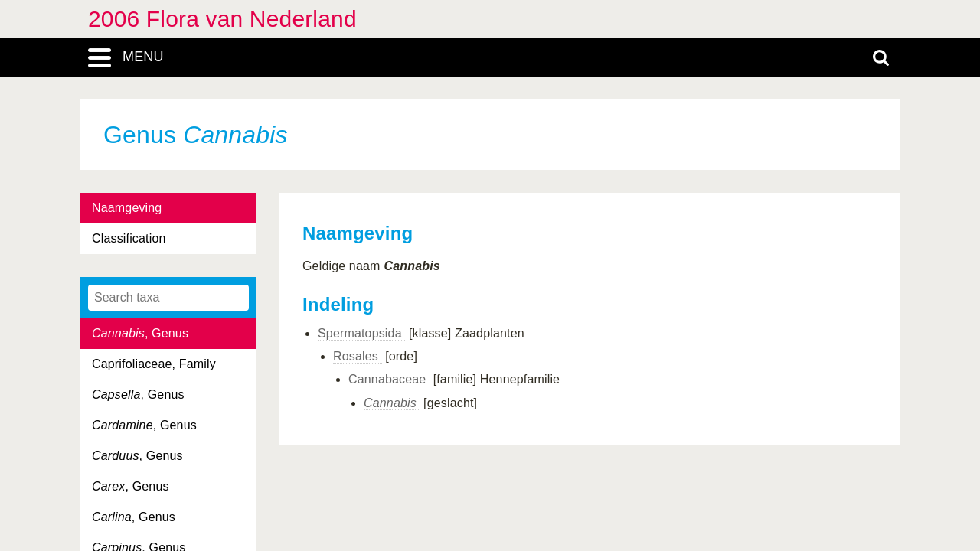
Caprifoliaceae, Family (154, 364)
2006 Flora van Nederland (222, 19)
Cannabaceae (389, 379)
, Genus (140, 333)
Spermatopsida (361, 333)
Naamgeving (127, 208)
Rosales (358, 356)
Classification (129, 238)
